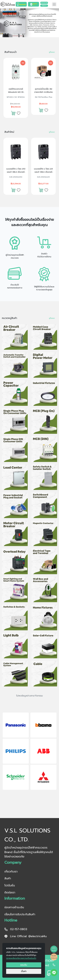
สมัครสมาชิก (44, 3)
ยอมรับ (24, 965)
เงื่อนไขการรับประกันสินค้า (20, 914)
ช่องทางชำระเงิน (14, 907)
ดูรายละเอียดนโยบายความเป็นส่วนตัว (21, 958)
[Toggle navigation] (54, 4)
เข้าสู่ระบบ (44, 6)
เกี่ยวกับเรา (11, 872)
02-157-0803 (16, 929)
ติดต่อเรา (10, 892)
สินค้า (8, 878)
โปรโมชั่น (10, 885)
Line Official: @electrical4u (26, 936)
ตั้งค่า (24, 971)
